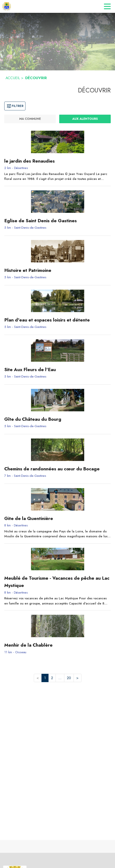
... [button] (60, 678)
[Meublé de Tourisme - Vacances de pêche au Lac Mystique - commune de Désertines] (57, 582)
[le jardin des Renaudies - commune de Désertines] (57, 161)
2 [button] (52, 678)
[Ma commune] (30, 119)
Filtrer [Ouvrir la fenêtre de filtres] (15, 106)
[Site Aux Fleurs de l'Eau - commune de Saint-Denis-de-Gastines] (57, 370)
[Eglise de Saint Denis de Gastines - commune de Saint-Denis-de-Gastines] (57, 221)
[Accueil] (7, 6)
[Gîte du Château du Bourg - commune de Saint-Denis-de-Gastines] (57, 419)
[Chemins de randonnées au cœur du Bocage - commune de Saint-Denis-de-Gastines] (57, 469)
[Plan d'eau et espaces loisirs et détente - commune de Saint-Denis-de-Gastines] (57, 320)
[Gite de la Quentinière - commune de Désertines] (57, 518)
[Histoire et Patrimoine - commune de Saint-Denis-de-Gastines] (57, 270)
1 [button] (45, 678)
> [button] (77, 678)
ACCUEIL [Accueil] (13, 78)
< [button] (38, 678)
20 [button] (69, 678)
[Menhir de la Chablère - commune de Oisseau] (57, 645)
